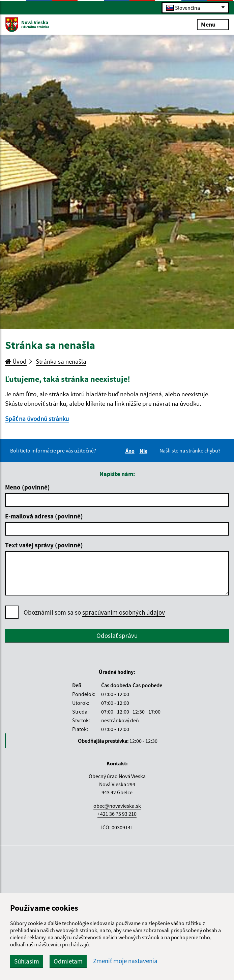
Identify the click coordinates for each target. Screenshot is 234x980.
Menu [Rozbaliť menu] (213, 24)
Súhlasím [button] (27, 961)
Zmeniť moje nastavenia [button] (125, 961)
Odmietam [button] (68, 961)
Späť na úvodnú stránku (37, 419)
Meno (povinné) (27, 487)
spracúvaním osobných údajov (124, 612)
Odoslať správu (117, 636)
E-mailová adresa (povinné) (44, 516)
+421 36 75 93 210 (117, 814)
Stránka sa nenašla (61, 361)
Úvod (16, 361)
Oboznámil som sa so (94, 612)
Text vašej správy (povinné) (44, 545)
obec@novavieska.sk (117, 806)
